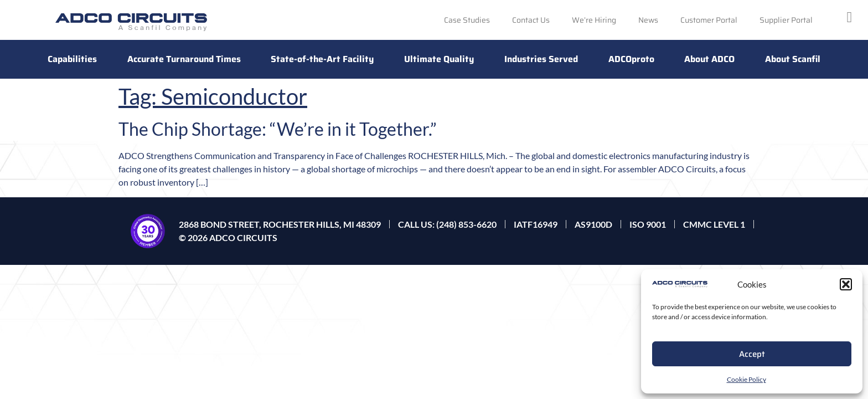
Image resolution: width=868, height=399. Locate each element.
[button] (846, 284)
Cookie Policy (746, 379)
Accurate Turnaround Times (184, 59)
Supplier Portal (786, 20)
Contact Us (531, 20)
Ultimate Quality (439, 59)
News (648, 20)
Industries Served (541, 59)
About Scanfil (793, 59)
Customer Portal (709, 20)
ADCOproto (631, 59)
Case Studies (467, 20)
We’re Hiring (594, 20)
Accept (752, 354)
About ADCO (709, 59)
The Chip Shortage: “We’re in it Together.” (278, 129)
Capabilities (72, 59)
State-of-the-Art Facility (322, 59)
